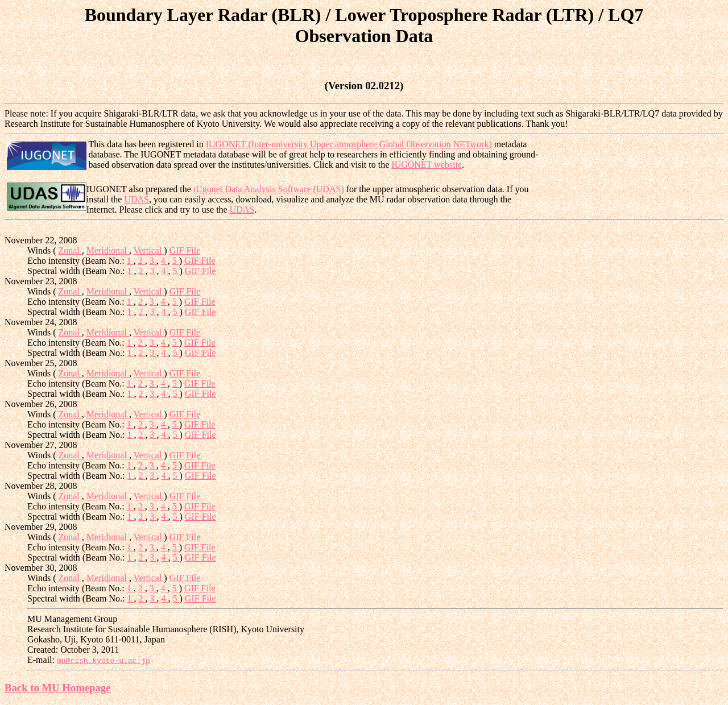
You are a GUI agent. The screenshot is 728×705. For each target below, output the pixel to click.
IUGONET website (427, 165)
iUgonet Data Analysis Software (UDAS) (269, 189)
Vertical (149, 250)
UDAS (136, 199)
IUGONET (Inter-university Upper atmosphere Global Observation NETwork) (349, 144)
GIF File (185, 250)
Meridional (108, 250)
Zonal (70, 250)
